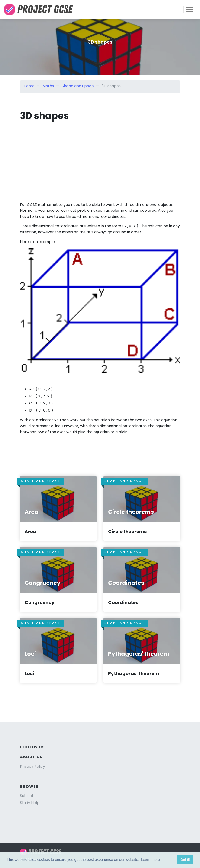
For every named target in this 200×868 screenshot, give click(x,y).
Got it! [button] (185, 860)
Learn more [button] (150, 860)
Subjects (28, 796)
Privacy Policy (32, 766)
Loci (29, 673)
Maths (48, 86)
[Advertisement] (100, 162)
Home (29, 86)
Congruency (40, 602)
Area (30, 532)
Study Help (30, 803)
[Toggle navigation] (190, 10)
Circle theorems (127, 532)
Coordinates (123, 602)
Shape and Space (78, 86)
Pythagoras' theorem (134, 673)
